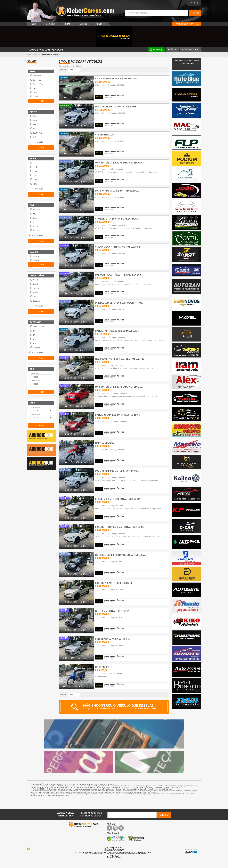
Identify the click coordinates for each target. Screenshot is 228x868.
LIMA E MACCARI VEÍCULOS (45, 50)
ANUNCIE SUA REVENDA (187, 24)
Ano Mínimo (35, 374)
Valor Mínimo (36, 407)
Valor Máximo (36, 414)
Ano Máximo (35, 381)
